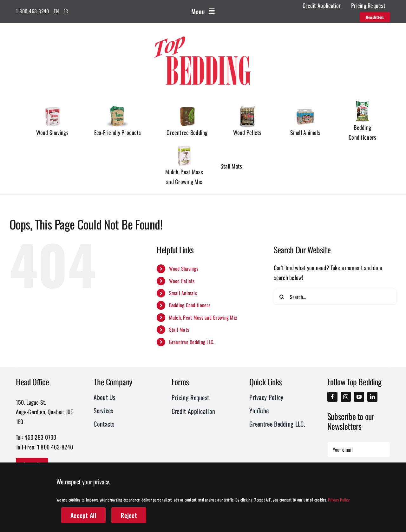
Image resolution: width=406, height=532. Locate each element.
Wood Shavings (184, 269)
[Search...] (335, 297)
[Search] (282, 297)
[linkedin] (372, 397)
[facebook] (332, 397)
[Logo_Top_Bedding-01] (203, 35)
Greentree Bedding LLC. (192, 342)
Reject (129, 515)
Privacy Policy (339, 500)
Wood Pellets (182, 281)
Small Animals (183, 293)
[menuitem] (56, 11)
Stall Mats (179, 329)
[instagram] (346, 397)
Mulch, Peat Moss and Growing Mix (203, 317)
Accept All (83, 515)
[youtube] (359, 397)
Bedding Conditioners (190, 305)
